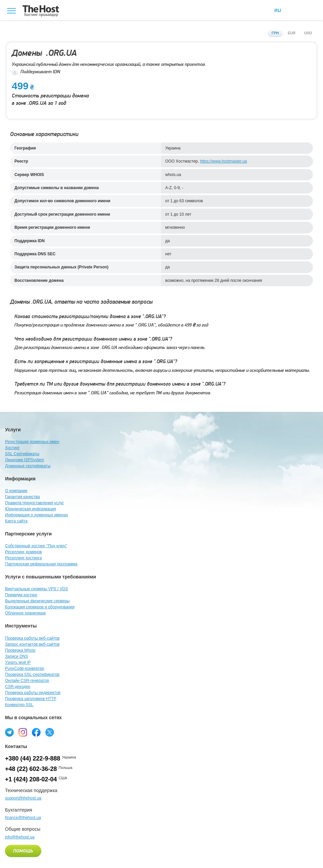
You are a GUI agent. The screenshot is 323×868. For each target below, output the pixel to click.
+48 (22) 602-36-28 (31, 769)
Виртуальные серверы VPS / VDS (36, 589)
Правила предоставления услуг (35, 503)
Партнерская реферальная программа (41, 564)
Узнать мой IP (18, 662)
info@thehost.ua (20, 837)
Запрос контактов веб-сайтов (32, 644)
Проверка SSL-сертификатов (32, 675)
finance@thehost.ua (23, 818)
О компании (16, 491)
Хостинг (12, 448)
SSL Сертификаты (22, 454)
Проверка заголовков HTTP (31, 699)
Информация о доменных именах (37, 515)
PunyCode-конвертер (25, 668)
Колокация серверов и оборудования (40, 607)
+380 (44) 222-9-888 (33, 758)
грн (275, 33)
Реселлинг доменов (23, 552)
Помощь (23, 851)
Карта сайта (16, 521)
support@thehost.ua (23, 798)
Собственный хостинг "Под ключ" (36, 546)
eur (292, 33)
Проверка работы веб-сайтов (32, 638)
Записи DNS (17, 656)
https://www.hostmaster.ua (223, 161)
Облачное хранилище (25, 613)
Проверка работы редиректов (33, 693)
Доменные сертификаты (28, 466)
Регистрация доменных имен (32, 442)
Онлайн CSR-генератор (27, 681)
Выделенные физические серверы (37, 601)
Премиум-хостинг (21, 595)
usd (308, 33)
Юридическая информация (31, 509)
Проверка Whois (20, 650)
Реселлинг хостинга (23, 558)
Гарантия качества (22, 497)
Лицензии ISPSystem (24, 460)
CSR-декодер (18, 687)
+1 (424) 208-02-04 (31, 779)
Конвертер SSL (19, 705)
